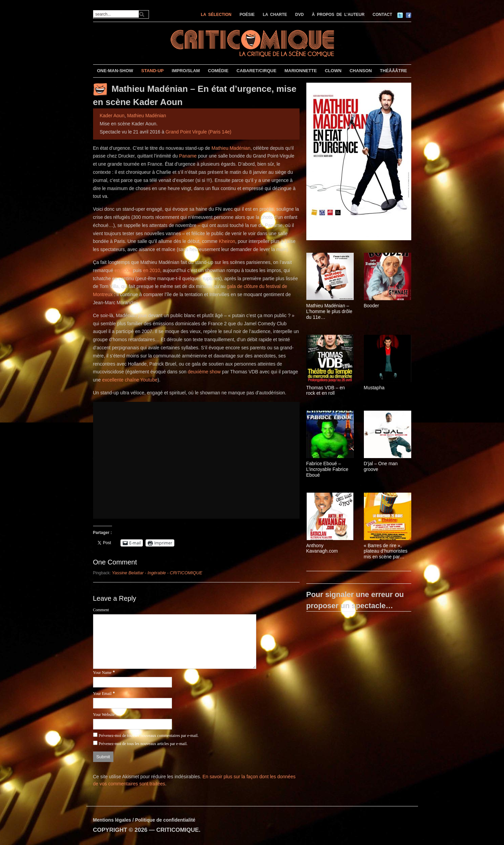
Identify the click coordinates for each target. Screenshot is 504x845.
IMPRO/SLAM (186, 71)
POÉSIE (247, 15)
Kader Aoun (112, 116)
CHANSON (361, 71)
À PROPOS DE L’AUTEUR (338, 15)
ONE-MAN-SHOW (115, 71)
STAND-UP (152, 71)
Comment (101, 610)
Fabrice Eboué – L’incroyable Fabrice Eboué (327, 469)
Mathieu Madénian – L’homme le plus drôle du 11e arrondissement (329, 311)
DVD (299, 15)
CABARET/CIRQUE (257, 71)
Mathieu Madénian (146, 116)
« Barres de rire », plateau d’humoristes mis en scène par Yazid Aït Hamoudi (386, 551)
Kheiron (227, 241)
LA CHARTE (275, 15)
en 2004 (123, 270)
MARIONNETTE (300, 71)
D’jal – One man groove (381, 466)
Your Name (102, 673)
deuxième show (204, 372)
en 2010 (151, 270)
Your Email (102, 694)
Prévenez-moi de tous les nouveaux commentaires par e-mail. (148, 736)
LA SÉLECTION (216, 15)
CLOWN (333, 71)
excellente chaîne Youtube (130, 380)
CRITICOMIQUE (178, 830)
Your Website (104, 715)
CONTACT (382, 15)
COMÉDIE (218, 71)
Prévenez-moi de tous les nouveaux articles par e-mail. (143, 744)
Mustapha (374, 388)
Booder (371, 306)
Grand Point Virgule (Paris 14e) (198, 132)
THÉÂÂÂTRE (393, 71)
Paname (188, 156)
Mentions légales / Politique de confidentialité (144, 820)
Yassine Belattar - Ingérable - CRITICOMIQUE (157, 573)
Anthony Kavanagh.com (322, 548)
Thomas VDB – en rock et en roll (326, 390)
